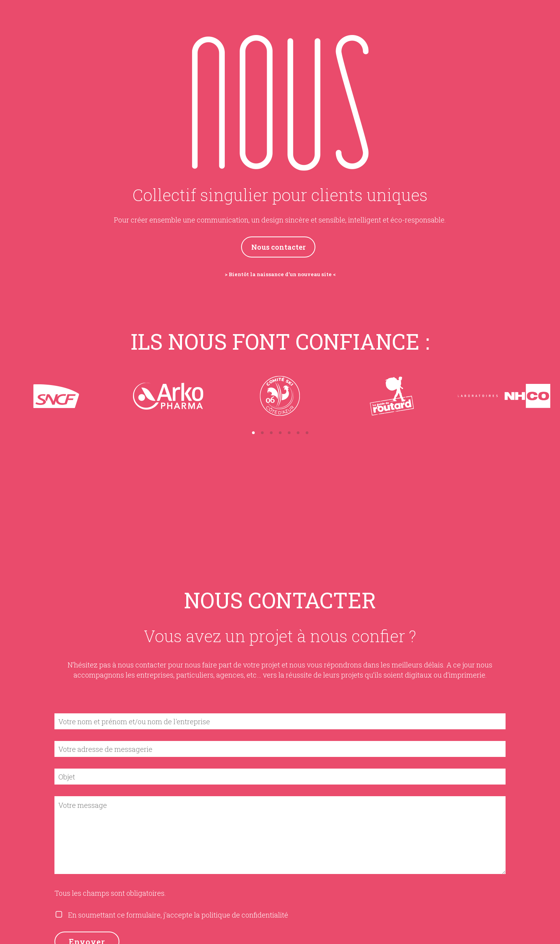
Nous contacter (278, 247)
